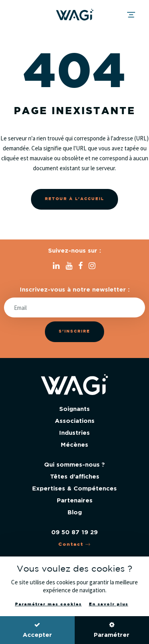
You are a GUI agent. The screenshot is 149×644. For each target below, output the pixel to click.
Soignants (74, 409)
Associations (75, 421)
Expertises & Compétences (74, 489)
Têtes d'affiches (75, 477)
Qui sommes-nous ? (74, 465)
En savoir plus (109, 604)
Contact (75, 544)
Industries (74, 433)
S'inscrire (74, 332)
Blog (75, 513)
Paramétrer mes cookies (48, 604)
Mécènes (74, 445)
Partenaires (75, 501)
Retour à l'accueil (74, 199)
